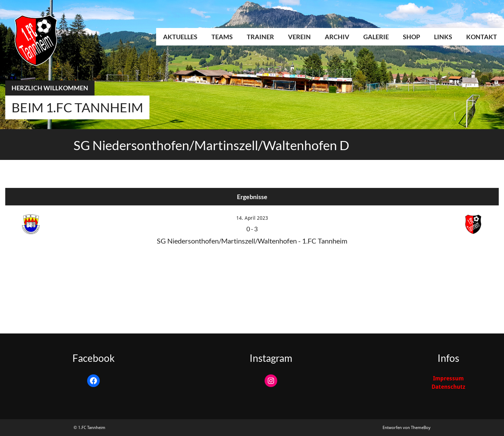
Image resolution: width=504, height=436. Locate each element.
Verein (299, 37)
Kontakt (482, 37)
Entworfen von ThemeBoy (407, 428)
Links (443, 37)
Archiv (337, 37)
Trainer (260, 37)
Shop (411, 37)
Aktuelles (180, 37)
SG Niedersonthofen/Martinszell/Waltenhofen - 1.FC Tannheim (252, 241)
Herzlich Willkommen (50, 88)
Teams (222, 37)
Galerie (376, 37)
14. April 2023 (252, 218)
